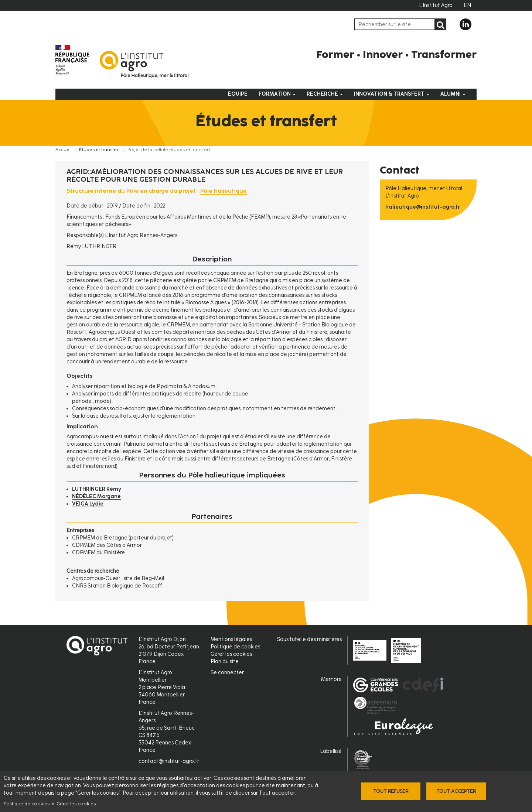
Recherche (325, 94)
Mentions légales (231, 639)
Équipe (238, 94)
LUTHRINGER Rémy (97, 489)
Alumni (453, 94)
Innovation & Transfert (392, 94)
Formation (277, 94)
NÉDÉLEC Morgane (96, 496)
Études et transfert (100, 150)
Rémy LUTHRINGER (91, 246)
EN (467, 5)
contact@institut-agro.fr (169, 761)
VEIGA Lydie (88, 504)
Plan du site (225, 662)
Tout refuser (391, 791)
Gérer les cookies (76, 804)
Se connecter (227, 673)
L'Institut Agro (436, 5)
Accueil (64, 150)
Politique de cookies (27, 804)
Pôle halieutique (224, 191)
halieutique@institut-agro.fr (423, 207)
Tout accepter (456, 791)
